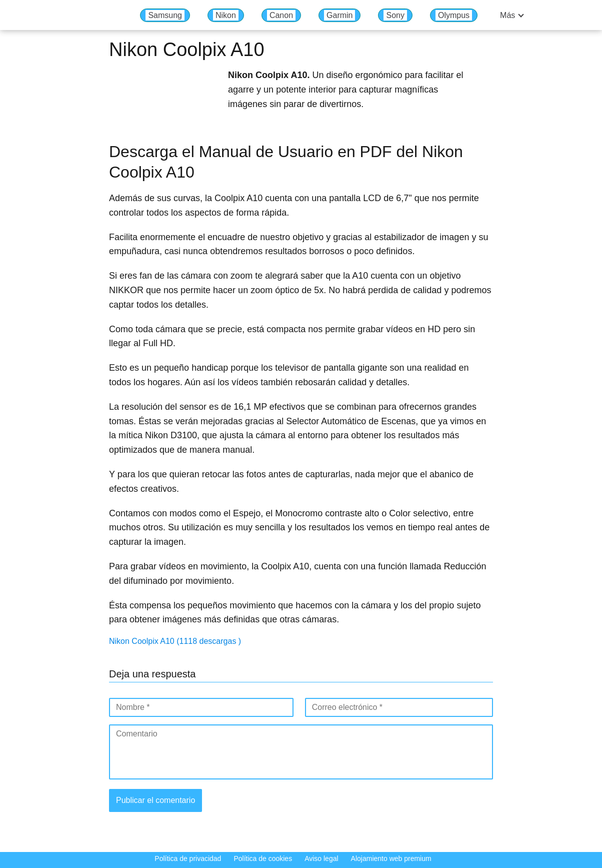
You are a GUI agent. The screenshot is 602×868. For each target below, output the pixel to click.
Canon (281, 15)
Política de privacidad (188, 858)
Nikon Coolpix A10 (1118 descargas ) (175, 641)
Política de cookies (263, 858)
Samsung (165, 15)
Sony (395, 15)
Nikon (226, 15)
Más (507, 15)
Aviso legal (321, 858)
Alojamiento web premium (391, 858)
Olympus (454, 15)
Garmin (339, 15)
